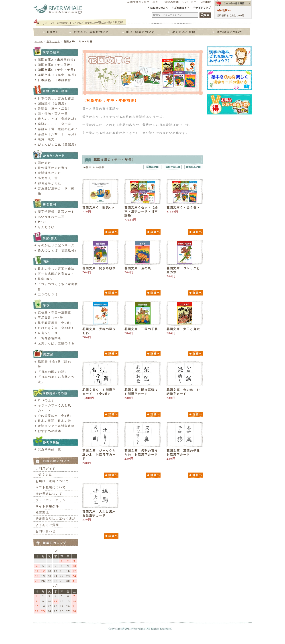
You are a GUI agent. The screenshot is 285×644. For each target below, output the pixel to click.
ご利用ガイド (46, 469)
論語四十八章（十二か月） (58, 134)
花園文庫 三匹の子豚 (141, 329)
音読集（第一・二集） (55, 109)
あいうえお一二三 (51, 217)
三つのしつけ (48, 294)
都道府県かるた (50, 183)
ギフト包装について (51, 487)
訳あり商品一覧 (50, 449)
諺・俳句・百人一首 (53, 114)
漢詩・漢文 (46, 139)
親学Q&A (45, 279)
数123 (42, 222)
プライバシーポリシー (52, 500)
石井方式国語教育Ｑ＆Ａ (56, 274)
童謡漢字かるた (50, 173)
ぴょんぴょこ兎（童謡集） (58, 144)
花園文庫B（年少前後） (56, 65)
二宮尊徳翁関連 (50, 338)
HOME (39, 42)
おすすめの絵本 (50, 431)
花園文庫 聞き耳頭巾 (99, 268)
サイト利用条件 (47, 506)
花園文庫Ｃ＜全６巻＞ (183, 207)
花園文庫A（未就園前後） (57, 60)
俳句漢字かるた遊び (53, 168)
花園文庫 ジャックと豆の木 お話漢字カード (99, 455)
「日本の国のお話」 (53, 372)
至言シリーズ (48, 333)
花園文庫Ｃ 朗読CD (98, 207)
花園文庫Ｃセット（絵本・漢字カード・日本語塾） (141, 211)
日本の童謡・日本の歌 (55, 421)
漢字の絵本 (53, 42)
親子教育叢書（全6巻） (56, 323)
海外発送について (49, 494)
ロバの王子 (46, 400)
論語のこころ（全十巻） (56, 124)
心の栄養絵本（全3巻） (56, 416)
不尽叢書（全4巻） (52, 318)
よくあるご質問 (47, 525)
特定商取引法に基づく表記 (56, 519)
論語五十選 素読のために (58, 129)
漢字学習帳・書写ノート (56, 212)
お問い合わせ (46, 531)
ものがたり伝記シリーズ (56, 245)
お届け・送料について (52, 481)
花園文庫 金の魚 (138, 268)
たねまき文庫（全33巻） (56, 328)
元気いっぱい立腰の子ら (56, 343)
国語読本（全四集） (53, 103)
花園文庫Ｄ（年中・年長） (58, 75)
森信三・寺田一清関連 (55, 313)
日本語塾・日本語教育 (55, 80)
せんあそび (46, 227)
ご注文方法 (44, 475)
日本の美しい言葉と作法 (56, 98)
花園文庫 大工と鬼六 (183, 329)
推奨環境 (42, 513)
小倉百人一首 (48, 178)
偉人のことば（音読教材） (58, 119)
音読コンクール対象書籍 (56, 426)
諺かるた (45, 163)
